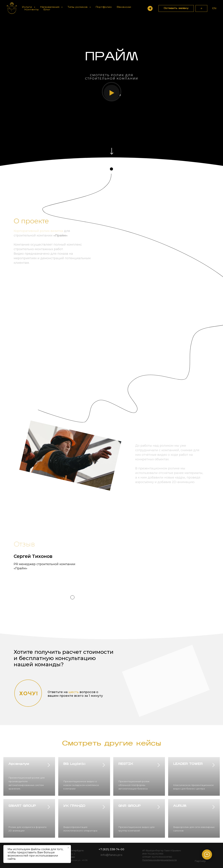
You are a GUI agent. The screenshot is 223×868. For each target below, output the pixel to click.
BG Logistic (74, 764)
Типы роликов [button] (78, 7)
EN (214, 9)
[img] (112, 151)
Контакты (31, 10)
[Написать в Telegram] (150, 8)
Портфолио (104, 7)
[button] (176, 8)
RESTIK (126, 764)
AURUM (180, 806)
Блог (47, 10)
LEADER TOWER (188, 764)
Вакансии (124, 7)
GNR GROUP (129, 806)
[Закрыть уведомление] (68, 848)
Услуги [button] (28, 7)
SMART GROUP (22, 806)
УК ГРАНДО (74, 806)
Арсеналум (19, 764)
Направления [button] (50, 7)
